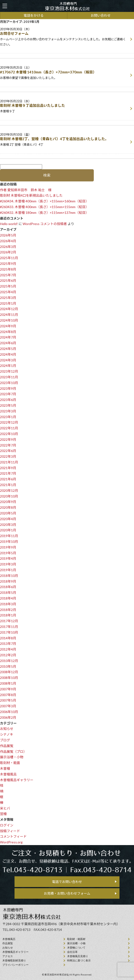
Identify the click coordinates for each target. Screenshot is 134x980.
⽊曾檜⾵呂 (9, 939)
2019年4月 (8, 558)
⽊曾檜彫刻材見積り (14, 960)
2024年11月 (9, 315)
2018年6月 (8, 587)
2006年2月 (8, 717)
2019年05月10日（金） (64, 140)
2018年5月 (8, 593)
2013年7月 (8, 644)
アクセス (8, 956)
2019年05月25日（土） (64, 73)
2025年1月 (8, 303)
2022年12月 (9, 422)
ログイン (7, 825)
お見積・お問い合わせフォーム (67, 893)
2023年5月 (8, 405)
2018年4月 (8, 598)
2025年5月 (8, 286)
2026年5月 (8, 235)
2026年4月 (8, 241)
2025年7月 (8, 275)
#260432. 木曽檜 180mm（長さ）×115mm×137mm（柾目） (44, 213)
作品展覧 (7, 746)
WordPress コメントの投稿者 (45, 224)
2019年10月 (9, 541)
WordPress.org (11, 842)
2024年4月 (8, 354)
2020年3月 (8, 525)
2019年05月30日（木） (64, 37)
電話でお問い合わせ (67, 882)
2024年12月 (9, 309)
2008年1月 (8, 683)
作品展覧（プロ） (13, 752)
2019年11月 (9, 536)
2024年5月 (8, 349)
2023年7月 (8, 394)
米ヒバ (5, 808)
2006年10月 (9, 712)
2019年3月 (8, 564)
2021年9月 (8, 468)
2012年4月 (8, 649)
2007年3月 (8, 706)
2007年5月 (8, 700)
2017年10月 (9, 632)
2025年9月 (8, 264)
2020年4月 (8, 519)
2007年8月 (8, 695)
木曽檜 (5, 768)
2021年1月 (8, 485)
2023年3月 (8, 411)
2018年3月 (8, 604)
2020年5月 (8, 513)
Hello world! (9, 224)
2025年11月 (9, 258)
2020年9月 (8, 502)
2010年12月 (9, 661)
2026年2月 (8, 252)
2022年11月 (9, 428)
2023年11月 (9, 377)
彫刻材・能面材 (76, 939)
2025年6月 (8, 280)
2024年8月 (8, 332)
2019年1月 (8, 570)
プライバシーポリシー (15, 965)
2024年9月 (8, 326)
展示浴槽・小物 (12, 757)
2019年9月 (8, 547)
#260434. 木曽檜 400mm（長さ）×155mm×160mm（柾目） (44, 201)
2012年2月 (8, 655)
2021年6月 (8, 479)
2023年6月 (8, 400)
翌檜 (3, 814)
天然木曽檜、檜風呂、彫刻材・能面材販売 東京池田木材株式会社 (67, 6)
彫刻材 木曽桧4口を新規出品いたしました (31, 195)
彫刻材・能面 (10, 763)
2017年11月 (9, 627)
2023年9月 (8, 388)
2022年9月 (8, 439)
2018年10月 (9, 576)
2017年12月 (9, 621)
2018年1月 (8, 615)
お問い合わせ (101, 15)
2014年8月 (8, 638)
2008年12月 (9, 672)
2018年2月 (8, 610)
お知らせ (7, 729)
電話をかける (34, 15)
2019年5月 (8, 553)
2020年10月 (9, 496)
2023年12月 (9, 371)
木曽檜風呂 (8, 774)
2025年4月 (8, 292)
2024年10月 (9, 320)
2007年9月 (8, 689)
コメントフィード (13, 836)
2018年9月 (8, 581)
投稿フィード (10, 831)
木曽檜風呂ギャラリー (17, 780)
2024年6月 (8, 343)
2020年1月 (8, 530)
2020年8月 (8, 507)
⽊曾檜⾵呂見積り (78, 956)
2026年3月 (8, 247)
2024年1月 (8, 366)
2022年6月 (8, 451)
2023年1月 (8, 417)
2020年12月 (9, 490)
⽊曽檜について (76, 948)
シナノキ (7, 734)
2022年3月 (8, 456)
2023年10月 (9, 383)
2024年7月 (8, 337)
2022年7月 (8, 445)
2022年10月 (9, 434)
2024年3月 (8, 360)
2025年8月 (8, 269)
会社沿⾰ (72, 952)
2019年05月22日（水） (64, 107)
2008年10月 (9, 678)
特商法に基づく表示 (79, 960)
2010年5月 (8, 666)
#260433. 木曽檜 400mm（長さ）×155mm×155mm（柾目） (44, 207)
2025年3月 (8, 298)
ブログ (5, 740)
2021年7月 (8, 473)
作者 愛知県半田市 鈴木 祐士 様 (26, 190)
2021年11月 (9, 462)
